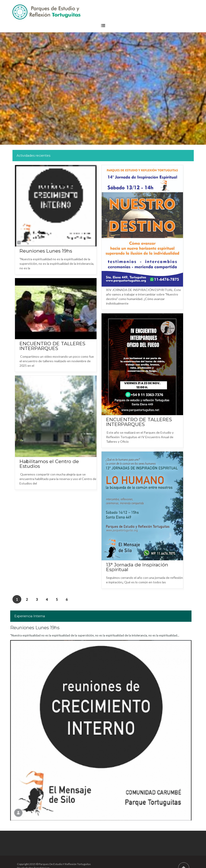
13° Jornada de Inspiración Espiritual (137, 567)
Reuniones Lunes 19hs (46, 251)
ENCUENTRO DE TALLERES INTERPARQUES (52, 346)
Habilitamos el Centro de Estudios (49, 464)
